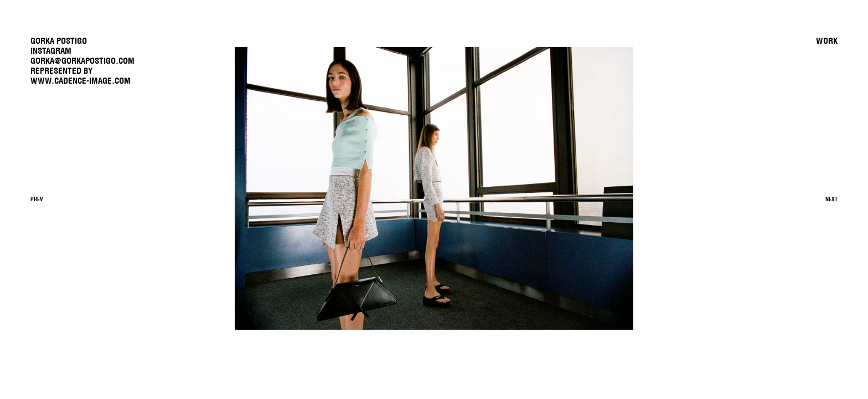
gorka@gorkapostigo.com (82, 61)
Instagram (51, 51)
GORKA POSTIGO (59, 41)
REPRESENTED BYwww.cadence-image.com (81, 76)
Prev (37, 199)
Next (831, 199)
